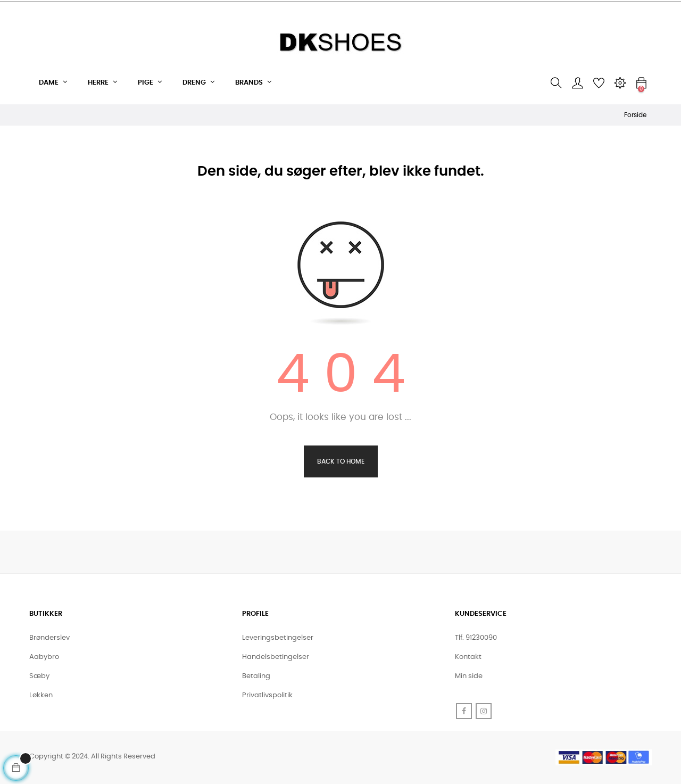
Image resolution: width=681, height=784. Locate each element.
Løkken (41, 695)
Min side (469, 676)
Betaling (256, 676)
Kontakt (468, 657)
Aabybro (44, 657)
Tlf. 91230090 (476, 638)
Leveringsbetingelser (278, 638)
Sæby (39, 676)
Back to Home (341, 461)
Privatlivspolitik (267, 695)
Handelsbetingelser (276, 657)
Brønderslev (49, 638)
